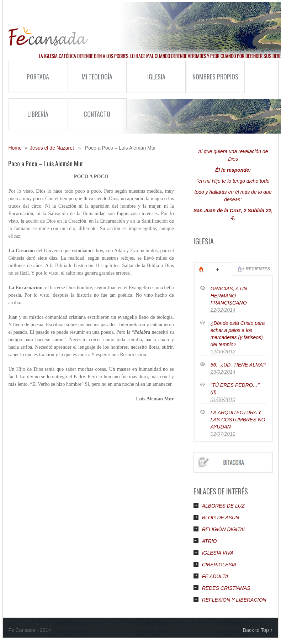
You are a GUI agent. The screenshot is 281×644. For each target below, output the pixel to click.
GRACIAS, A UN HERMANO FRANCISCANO (229, 296)
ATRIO (210, 541)
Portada (38, 77)
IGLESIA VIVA (218, 553)
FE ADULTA (215, 576)
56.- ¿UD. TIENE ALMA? (238, 365)
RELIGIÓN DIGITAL (224, 529)
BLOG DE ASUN (221, 518)
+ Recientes (256, 269)
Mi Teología (90, 82)
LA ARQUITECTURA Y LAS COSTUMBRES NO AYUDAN (238, 420)
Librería (38, 114)
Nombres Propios (212, 82)
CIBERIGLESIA (219, 565)
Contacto (97, 114)
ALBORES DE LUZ (223, 506)
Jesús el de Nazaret (52, 148)
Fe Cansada (48, 36)
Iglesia (146, 82)
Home (15, 148)
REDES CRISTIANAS (226, 588)
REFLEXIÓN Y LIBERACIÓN (234, 600)
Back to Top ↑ (258, 630)
